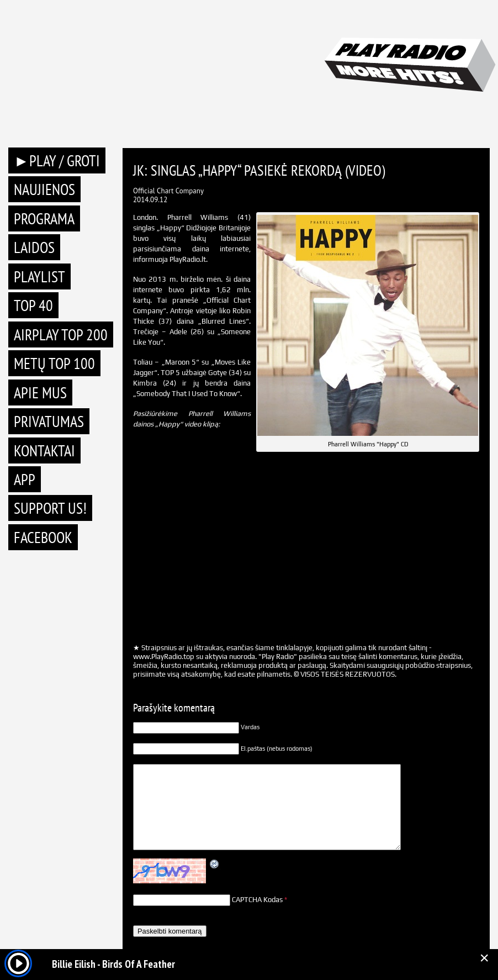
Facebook (43, 537)
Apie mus (40, 392)
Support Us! (50, 508)
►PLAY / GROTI (57, 160)
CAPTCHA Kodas (257, 900)
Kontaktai (44, 451)
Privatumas (49, 421)
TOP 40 (33, 305)
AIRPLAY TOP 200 (61, 334)
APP (25, 479)
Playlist (39, 276)
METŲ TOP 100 (54, 363)
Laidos (34, 247)
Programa (44, 218)
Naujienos (44, 189)
